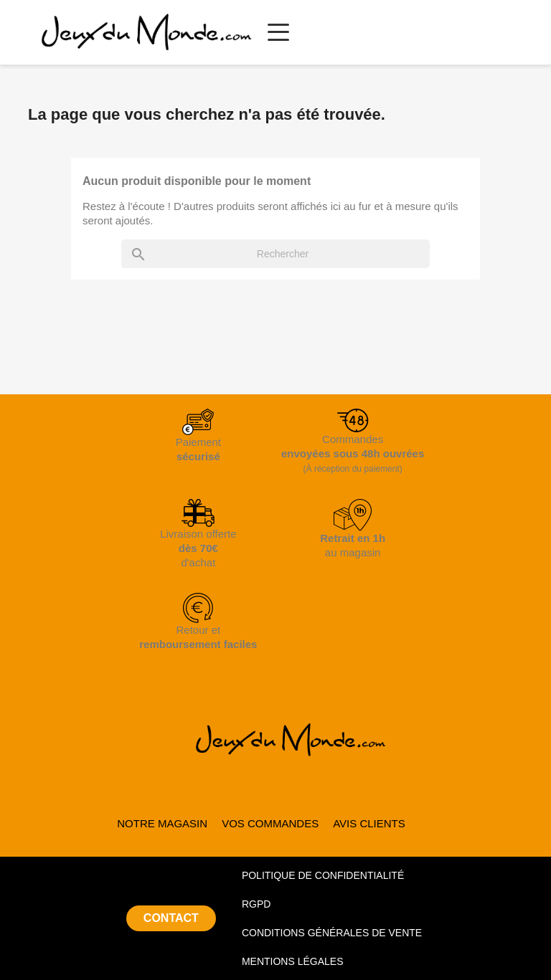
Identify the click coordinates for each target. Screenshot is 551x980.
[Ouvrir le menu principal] (278, 32)
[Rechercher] (275, 254)
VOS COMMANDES (270, 823)
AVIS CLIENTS (369, 823)
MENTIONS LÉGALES (293, 961)
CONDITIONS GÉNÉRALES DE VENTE (332, 933)
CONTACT (171, 918)
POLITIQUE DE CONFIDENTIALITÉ (323, 875)
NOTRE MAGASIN (162, 823)
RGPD (256, 904)
